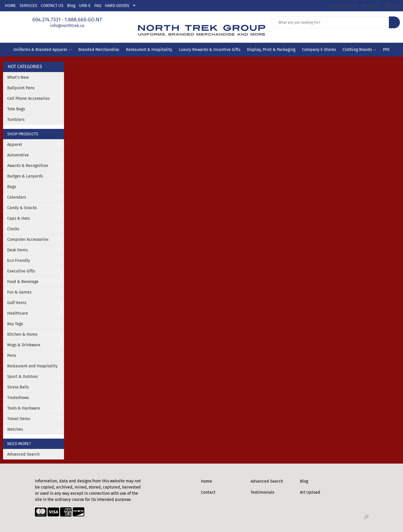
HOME (10, 6)
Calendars (17, 197)
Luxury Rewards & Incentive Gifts (210, 50)
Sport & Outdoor (23, 376)
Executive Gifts (21, 271)
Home (207, 481)
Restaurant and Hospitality (32, 366)
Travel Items (19, 419)
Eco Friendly (19, 260)
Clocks (13, 229)
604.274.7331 (47, 20)
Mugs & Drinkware (24, 345)
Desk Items (17, 250)
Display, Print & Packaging (271, 50)
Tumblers (16, 119)
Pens (12, 355)
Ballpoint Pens (21, 88)
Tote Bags (16, 109)
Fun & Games (19, 292)
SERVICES (28, 6)
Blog (71, 6)
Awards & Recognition (28, 166)
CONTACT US (52, 6)
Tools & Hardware (24, 408)
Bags (12, 187)
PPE (386, 50)
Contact (208, 492)
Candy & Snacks (22, 208)
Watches (15, 429)
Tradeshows (18, 398)
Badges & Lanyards (25, 176)
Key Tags (15, 324)
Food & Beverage (23, 282)
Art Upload (310, 492)
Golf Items (17, 303)
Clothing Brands (359, 50)
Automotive (18, 155)
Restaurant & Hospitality (149, 50)
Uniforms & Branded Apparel (43, 50)
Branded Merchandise (99, 50)
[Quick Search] (330, 22)
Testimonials (262, 492)
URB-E (85, 6)
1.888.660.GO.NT (83, 20)
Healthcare (18, 313)
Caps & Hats (19, 218)
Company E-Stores (319, 50)
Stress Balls (18, 387)
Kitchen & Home (22, 334)
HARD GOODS (117, 6)
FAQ (98, 6)
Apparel (15, 144)
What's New (18, 77)
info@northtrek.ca (67, 26)
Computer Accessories (28, 239)
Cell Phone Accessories (28, 98)
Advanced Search (23, 454)
